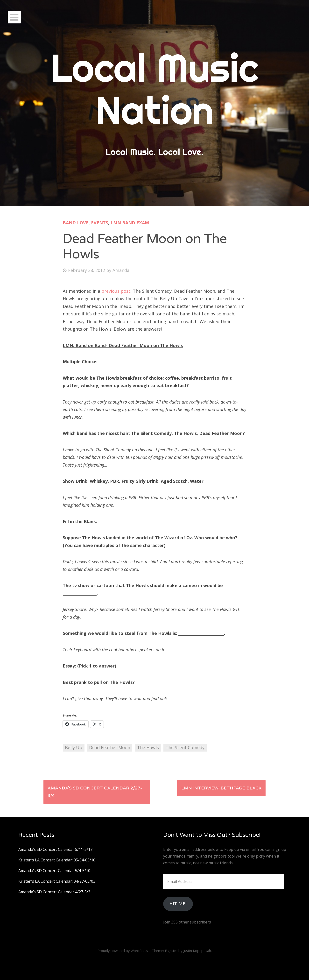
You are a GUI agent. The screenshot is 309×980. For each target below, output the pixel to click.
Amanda (121, 270)
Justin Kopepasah (197, 951)
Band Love (76, 223)
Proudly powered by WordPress (123, 951)
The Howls (148, 747)
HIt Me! (178, 904)
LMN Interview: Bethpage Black (221, 788)
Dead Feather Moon (110, 747)
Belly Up (74, 747)
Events (100, 223)
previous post (116, 291)
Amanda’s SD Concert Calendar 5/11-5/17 (55, 849)
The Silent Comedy (185, 747)
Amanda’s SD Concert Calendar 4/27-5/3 (54, 892)
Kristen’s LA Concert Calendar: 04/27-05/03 (57, 881)
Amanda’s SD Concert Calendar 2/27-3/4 (95, 792)
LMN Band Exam (130, 223)
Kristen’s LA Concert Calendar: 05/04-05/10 (57, 860)
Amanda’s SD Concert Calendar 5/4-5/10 (54, 871)
